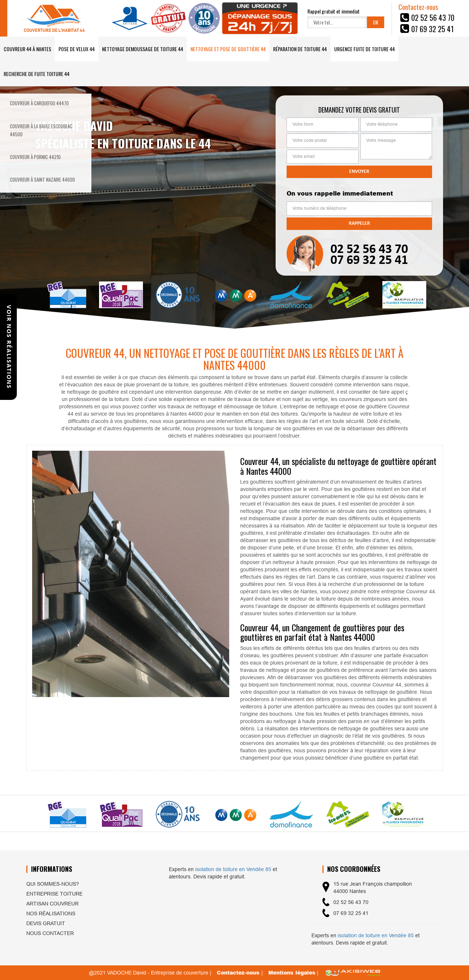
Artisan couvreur (52, 904)
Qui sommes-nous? (53, 884)
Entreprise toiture (54, 894)
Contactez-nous (239, 973)
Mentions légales (292, 973)
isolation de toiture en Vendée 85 (233, 869)
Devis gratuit (46, 923)
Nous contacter (50, 933)
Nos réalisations (51, 913)
